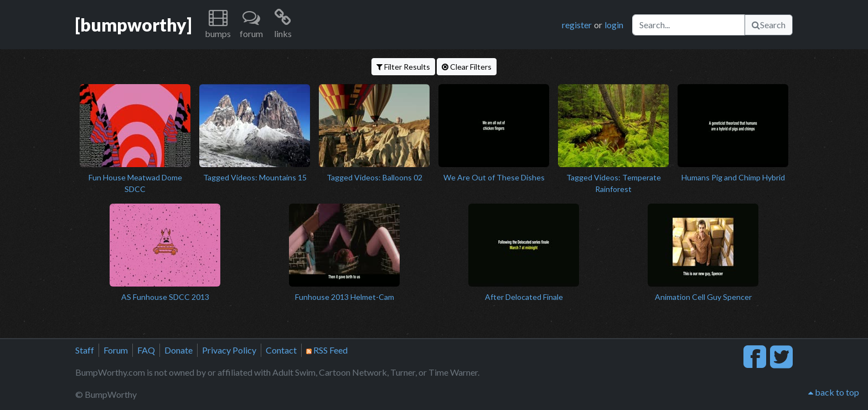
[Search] (689, 25)
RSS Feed (327, 350)
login (614, 25)
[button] (218, 25)
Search (769, 25)
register (577, 25)
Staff (85, 350)
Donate (179, 350)
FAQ (146, 350)
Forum (116, 350)
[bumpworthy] (133, 25)
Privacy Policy (229, 350)
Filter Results (403, 67)
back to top (834, 392)
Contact (281, 350)
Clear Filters (467, 67)
